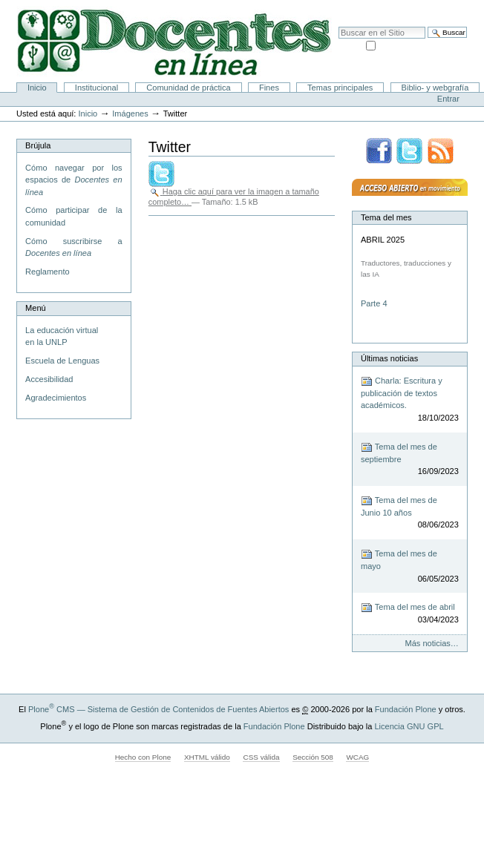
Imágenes (130, 114)
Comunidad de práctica (188, 88)
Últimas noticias (389, 358)
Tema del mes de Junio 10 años (410, 513)
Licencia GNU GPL (409, 726)
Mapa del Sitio (384, 7)
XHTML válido (207, 757)
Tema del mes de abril (410, 614)
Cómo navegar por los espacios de (73, 180)
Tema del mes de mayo (410, 566)
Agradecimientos (56, 398)
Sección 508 (313, 757)
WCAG (357, 757)
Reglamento (47, 272)
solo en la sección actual (422, 45)
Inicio (37, 88)
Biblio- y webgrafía (435, 88)
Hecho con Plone (143, 757)
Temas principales (340, 88)
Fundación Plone (406, 709)
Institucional (97, 88)
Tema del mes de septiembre (410, 460)
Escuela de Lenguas (62, 361)
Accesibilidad (440, 7)
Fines (269, 88)
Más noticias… (432, 643)
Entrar (448, 99)
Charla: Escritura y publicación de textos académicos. (410, 400)
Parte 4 (375, 303)
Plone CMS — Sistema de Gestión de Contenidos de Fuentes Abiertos (158, 709)
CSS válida (261, 757)
